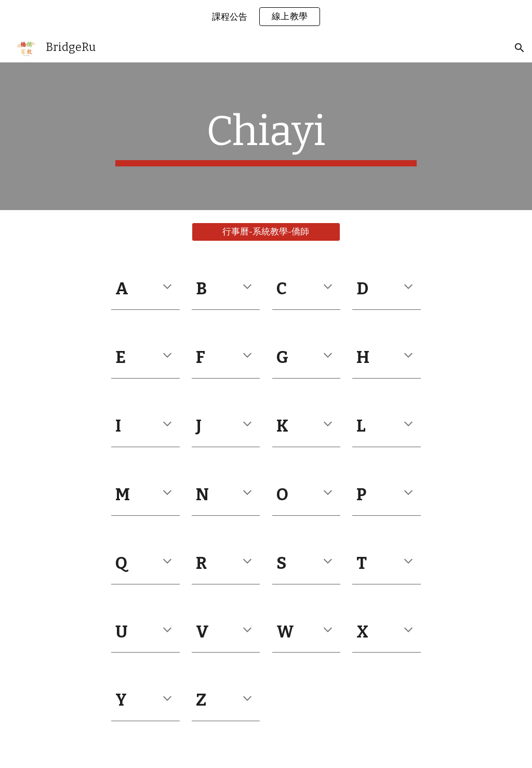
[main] (266, 136)
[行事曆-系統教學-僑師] (266, 232)
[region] (266, 17)
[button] (520, 48)
